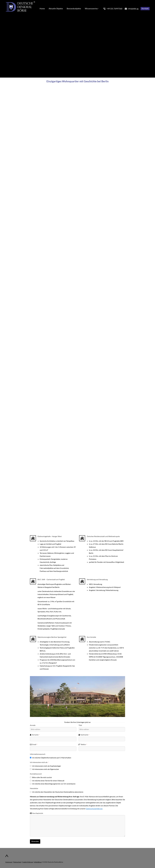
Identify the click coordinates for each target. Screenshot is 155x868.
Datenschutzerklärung (94, 809)
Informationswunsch (38, 754)
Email (35, 744)
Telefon (84, 744)
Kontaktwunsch (36, 774)
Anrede (33, 725)
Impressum (9, 862)
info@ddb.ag (131, 9)
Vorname (36, 735)
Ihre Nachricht (38, 813)
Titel (80, 725)
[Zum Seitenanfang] (7, 857)
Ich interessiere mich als (39, 762)
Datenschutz (17, 862)
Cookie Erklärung (28, 862)
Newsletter (34, 788)
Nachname (85, 735)
